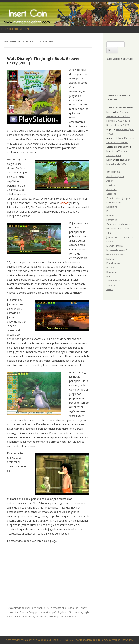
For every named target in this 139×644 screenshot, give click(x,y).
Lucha (110, 241)
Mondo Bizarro (115, 246)
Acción (110, 181)
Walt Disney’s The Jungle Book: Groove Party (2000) (43, 61)
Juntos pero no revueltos (120, 237)
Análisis (41, 608)
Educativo (112, 211)
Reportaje (112, 272)
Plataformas (113, 263)
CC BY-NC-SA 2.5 (67, 640)
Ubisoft (64, 203)
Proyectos (13, 29)
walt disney (29, 617)
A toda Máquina (115, 176)
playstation (45, 612)
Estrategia (112, 220)
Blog (3, 29)
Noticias (111, 259)
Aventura (111, 189)
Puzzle (50, 608)
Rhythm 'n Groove (67, 612)
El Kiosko (111, 215)
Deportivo (112, 207)
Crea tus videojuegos (118, 198)
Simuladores (113, 281)
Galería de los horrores (119, 224)
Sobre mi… (25, 29)
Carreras (111, 194)
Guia (109, 233)
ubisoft (18, 617)
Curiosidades (114, 202)
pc (37, 612)
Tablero (111, 285)
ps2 (54, 612)
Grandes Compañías (118, 228)
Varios (110, 289)
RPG (109, 276)
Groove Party (27, 612)
